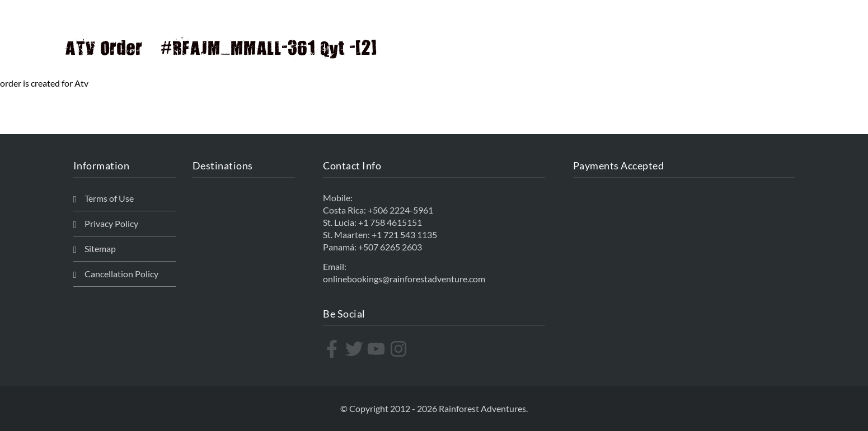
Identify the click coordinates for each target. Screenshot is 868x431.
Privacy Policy (111, 223)
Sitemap (100, 248)
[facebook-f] (333, 349)
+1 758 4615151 (390, 222)
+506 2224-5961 (400, 210)
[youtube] (377, 349)
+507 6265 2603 (390, 247)
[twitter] (356, 349)
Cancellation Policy (121, 274)
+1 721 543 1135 (404, 235)
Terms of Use (109, 198)
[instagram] (400, 349)
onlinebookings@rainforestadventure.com (404, 279)
